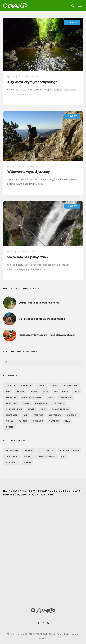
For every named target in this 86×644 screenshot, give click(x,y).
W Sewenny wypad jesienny (28, 172)
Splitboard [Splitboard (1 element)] (12, 415)
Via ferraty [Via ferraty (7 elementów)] (55, 415)
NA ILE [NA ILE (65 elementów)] (50, 397)
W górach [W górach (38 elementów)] (72, 415)
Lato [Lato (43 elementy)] (76, 391)
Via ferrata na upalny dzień (28, 257)
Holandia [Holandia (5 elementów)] (29, 451)
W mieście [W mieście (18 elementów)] (38, 421)
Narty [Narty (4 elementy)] (26, 403)
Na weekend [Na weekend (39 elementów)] (41, 403)
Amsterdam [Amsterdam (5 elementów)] (12, 451)
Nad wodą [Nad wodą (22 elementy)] (11, 397)
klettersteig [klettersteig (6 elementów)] (47, 451)
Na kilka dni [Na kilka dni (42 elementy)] (65, 397)
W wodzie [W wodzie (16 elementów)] (54, 421)
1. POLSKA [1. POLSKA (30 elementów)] (10, 385)
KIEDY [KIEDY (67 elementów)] (45, 391)
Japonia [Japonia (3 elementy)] (20, 391)
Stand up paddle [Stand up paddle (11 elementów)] (46, 457)
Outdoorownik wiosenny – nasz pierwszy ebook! (47, 335)
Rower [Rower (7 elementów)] (31, 409)
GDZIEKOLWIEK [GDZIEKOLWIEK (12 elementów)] (70, 385)
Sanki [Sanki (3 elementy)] (43, 409)
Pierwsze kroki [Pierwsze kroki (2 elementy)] (14, 409)
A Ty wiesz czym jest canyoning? (32, 82)
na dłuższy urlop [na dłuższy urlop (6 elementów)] (69, 451)
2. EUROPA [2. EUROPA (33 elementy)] (26, 385)
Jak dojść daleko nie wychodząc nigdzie (42, 319)
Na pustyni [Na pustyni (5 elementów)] (11, 403)
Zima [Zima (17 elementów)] (67, 421)
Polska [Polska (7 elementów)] (28, 457)
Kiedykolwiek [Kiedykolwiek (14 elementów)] (61, 391)
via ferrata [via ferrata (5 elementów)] (12, 463)
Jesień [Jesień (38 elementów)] (34, 391)
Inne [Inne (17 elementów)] (8, 391)
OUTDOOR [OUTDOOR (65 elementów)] (59, 403)
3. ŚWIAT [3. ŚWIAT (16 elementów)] (41, 385)
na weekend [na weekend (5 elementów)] (12, 457)
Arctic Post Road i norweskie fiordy (39, 303)
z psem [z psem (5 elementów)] (27, 463)
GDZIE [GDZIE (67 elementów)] (54, 385)
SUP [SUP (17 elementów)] (26, 415)
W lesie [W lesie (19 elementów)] (23, 421)
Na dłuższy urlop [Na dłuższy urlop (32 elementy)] (32, 397)
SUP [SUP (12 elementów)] (63, 457)
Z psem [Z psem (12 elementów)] (9, 427)
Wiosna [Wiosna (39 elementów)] (9, 421)
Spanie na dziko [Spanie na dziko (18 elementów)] (60, 409)
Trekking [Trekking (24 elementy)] (38, 415)
